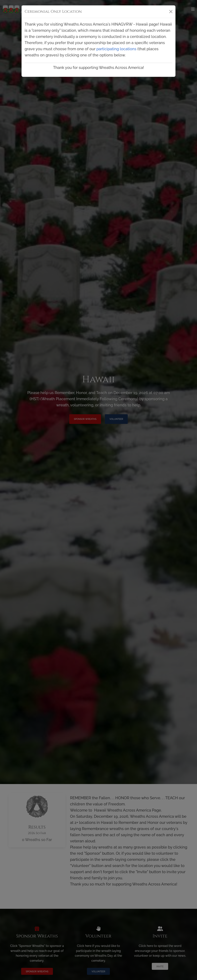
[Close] (171, 12)
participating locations (116, 49)
